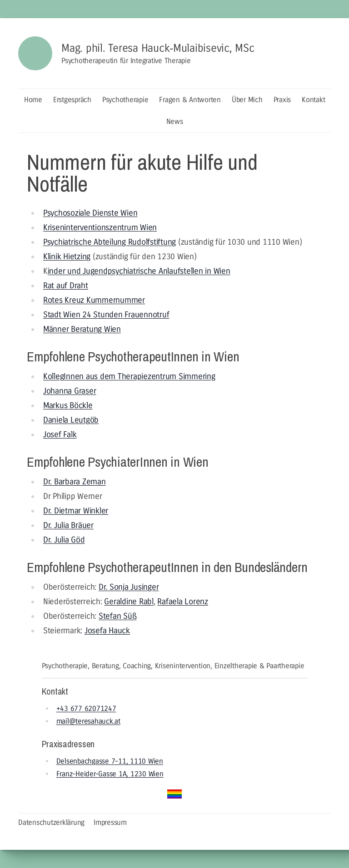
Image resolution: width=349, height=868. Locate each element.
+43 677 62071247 (86, 708)
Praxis (282, 100)
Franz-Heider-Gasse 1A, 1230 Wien (110, 774)
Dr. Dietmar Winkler (76, 511)
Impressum (110, 822)
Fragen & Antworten (190, 100)
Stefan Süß (118, 616)
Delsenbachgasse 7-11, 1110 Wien (110, 761)
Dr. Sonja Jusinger (129, 587)
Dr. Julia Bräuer (68, 525)
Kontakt (313, 100)
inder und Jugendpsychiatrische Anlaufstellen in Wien (139, 271)
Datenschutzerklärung (51, 822)
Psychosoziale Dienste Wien (90, 213)
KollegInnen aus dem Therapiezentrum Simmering (129, 376)
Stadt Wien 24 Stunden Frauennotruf (106, 315)
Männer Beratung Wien (82, 329)
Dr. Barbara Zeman (75, 482)
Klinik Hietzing (67, 256)
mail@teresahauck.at (88, 721)
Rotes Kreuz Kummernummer (94, 300)
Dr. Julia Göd (64, 540)
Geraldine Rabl (129, 602)
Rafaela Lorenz (183, 602)
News (175, 121)
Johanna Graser (70, 391)
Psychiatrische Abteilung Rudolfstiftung (110, 242)
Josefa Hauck (107, 631)
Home (33, 100)
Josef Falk (60, 434)
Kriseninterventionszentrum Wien (100, 227)
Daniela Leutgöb (71, 420)
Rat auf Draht (66, 286)
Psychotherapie (125, 100)
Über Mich (247, 100)
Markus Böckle (68, 405)
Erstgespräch (72, 100)
